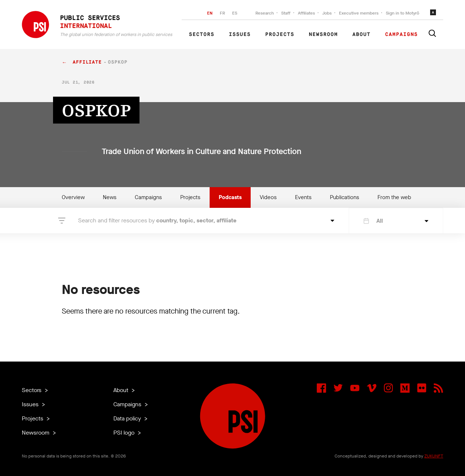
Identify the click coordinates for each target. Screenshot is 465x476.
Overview (73, 197)
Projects (280, 35)
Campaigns (401, 35)
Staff (286, 13)
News (110, 197)
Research (265, 13)
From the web (394, 197)
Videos (268, 197)
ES (235, 13)
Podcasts (230, 197)
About (361, 35)
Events (303, 197)
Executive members (359, 13)
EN (210, 13)
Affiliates (306, 13)
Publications (345, 197)
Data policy (128, 418)
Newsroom (323, 35)
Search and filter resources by (157, 220)
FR (222, 13)
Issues (240, 35)
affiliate (87, 62)
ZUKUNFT (434, 456)
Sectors (202, 35)
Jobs (327, 13)
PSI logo (125, 433)
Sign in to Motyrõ (403, 13)
